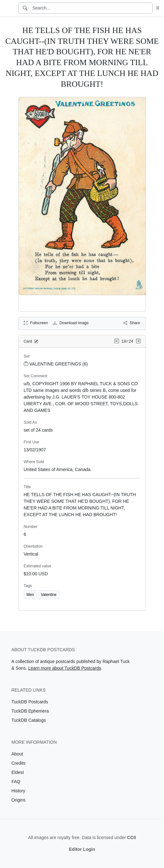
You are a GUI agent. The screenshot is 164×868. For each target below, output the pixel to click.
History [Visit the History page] (18, 791)
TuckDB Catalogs (29, 720)
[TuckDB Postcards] (9, 8)
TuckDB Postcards (30, 702)
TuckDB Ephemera (30, 711)
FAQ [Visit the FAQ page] (16, 782)
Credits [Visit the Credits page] (18, 763)
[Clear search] (148, 8)
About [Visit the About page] (17, 754)
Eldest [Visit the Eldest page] (18, 772)
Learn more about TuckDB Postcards (65, 668)
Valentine (49, 595)
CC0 (132, 837)
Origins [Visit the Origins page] (18, 800)
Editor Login (82, 849)
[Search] (25, 8)
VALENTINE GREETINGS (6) (56, 364)
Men (30, 595)
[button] (156, 8)
